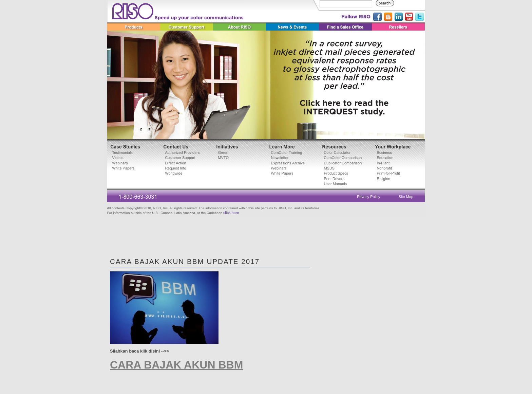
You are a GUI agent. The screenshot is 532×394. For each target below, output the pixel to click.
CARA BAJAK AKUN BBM (176, 365)
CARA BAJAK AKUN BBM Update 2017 (185, 261)
